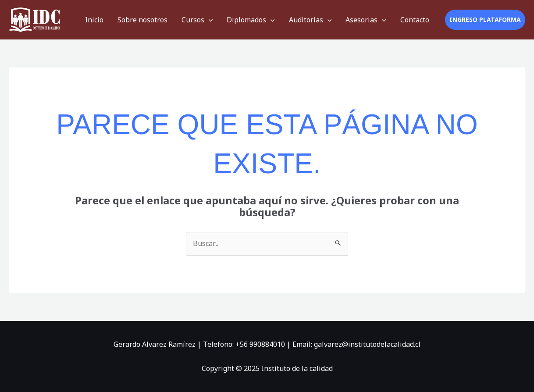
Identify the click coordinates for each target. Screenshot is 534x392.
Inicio (94, 20)
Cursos (197, 20)
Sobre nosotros (142, 20)
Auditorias (310, 20)
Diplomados (251, 20)
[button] (485, 20)
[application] (209, 20)
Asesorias (366, 20)
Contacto (415, 20)
